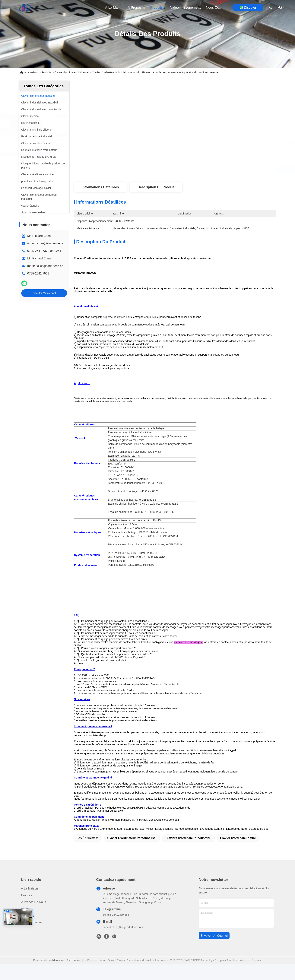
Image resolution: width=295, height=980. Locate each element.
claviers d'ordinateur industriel (188, 854)
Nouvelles (28, 931)
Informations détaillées (100, 187)
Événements (192, 8)
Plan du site (74, 976)
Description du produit (156, 187)
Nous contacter (32, 938)
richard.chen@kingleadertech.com (50, 243)
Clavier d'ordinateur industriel (72, 72)
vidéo (175, 8)
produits (158, 8)
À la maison (114, 8)
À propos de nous (137, 8)
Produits (46, 72)
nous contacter (215, 8)
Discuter (248, 7)
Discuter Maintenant (44, 293)
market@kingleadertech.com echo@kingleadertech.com (66, 266)
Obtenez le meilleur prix (206, 170)
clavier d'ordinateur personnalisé (131, 854)
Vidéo (25, 924)
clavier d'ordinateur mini (238, 854)
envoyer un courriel (214, 951)
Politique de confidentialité (49, 976)
